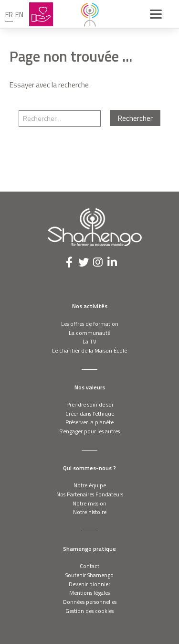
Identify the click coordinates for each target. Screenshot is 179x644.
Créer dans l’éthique (90, 413)
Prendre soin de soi (90, 404)
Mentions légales (89, 593)
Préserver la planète (89, 422)
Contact (89, 566)
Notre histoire (90, 512)
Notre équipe (90, 485)
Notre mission (89, 503)
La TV (89, 341)
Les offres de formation (90, 324)
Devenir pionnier (89, 584)
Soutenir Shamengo (89, 575)
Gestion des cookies (89, 611)
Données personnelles (90, 602)
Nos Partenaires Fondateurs (90, 494)
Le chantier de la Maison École (89, 350)
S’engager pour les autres (90, 431)
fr (9, 15)
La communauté (89, 333)
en (19, 15)
